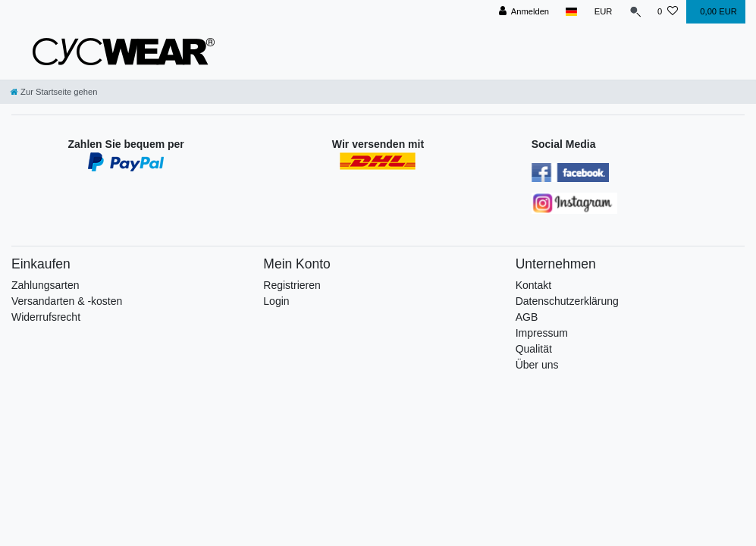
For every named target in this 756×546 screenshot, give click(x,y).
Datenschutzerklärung (567, 301)
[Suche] (634, 12)
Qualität (534, 349)
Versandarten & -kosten (67, 301)
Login (276, 301)
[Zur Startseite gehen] (54, 92)
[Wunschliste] (668, 12)
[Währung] (601, 12)
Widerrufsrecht (46, 317)
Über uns (537, 365)
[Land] (570, 12)
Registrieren (292, 285)
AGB (527, 317)
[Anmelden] (522, 12)
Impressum (542, 333)
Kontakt (533, 285)
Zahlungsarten (45, 285)
